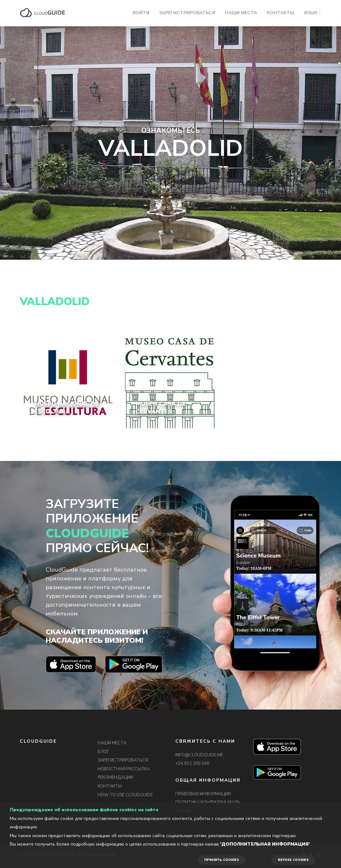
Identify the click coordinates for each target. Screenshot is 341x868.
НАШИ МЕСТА (241, 13)
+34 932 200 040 (192, 763)
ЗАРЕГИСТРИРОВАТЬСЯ (187, 13)
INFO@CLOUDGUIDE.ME (199, 755)
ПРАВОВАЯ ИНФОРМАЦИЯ (203, 794)
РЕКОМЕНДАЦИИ (115, 777)
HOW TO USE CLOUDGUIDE (125, 795)
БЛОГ (103, 752)
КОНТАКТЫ (281, 13)
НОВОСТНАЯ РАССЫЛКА (124, 769)
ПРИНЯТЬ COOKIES (222, 860)
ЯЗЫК (311, 13)
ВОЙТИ (141, 13)
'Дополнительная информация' (265, 844)
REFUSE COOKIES (293, 860)
